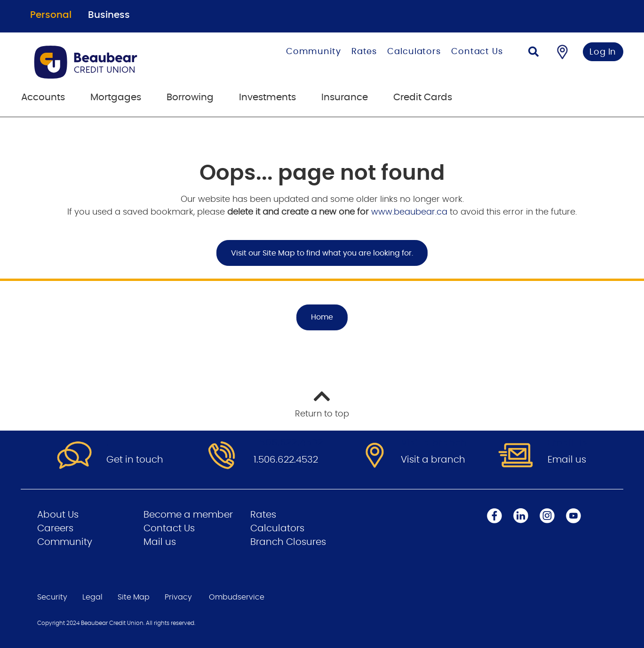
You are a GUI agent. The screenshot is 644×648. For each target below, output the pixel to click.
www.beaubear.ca (409, 212)
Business (109, 15)
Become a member (188, 515)
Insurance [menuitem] (345, 97)
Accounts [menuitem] (43, 97)
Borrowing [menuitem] (190, 97)
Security (52, 597)
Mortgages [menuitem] (116, 97)
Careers (55, 528)
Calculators (414, 52)
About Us (58, 515)
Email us (567, 460)
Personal (51, 15)
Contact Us (477, 52)
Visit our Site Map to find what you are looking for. (322, 253)
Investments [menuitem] (267, 97)
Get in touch (135, 460)
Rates (364, 52)
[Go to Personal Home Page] (118, 62)
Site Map (134, 597)
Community (314, 52)
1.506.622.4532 (286, 460)
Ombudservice (237, 597)
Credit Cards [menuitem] (423, 97)
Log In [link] (603, 52)
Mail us (160, 542)
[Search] (533, 53)
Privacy (178, 597)
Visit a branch (433, 460)
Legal (92, 597)
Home (322, 317)
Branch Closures (288, 542)
